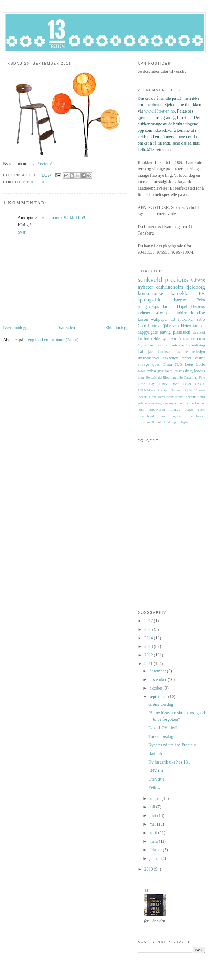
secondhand (146, 416)
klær (141, 377)
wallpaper (159, 319)
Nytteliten (145, 345)
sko (162, 416)
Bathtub (155, 754)
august (155, 799)
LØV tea (156, 771)
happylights (148, 332)
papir (201, 409)
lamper (180, 300)
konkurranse (150, 293)
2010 (149, 869)
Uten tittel (157, 779)
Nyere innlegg (15, 328)
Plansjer (163, 390)
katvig (165, 332)
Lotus (189, 364)
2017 (149, 621)
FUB (178, 364)
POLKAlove (146, 390)
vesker (200, 358)
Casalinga (191, 377)
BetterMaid (154, 377)
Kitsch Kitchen (183, 339)
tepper (186, 358)
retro (201, 319)
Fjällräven (170, 326)
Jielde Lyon (160, 339)
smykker (177, 416)
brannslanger (176, 397)
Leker (187, 384)
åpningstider (150, 300)
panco (189, 409)
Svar (22, 232)
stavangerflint (147, 422)
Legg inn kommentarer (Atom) (52, 340)
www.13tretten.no (159, 111)
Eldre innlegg (117, 328)
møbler (180, 313)
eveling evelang (162, 403)
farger (168, 307)
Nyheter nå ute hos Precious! (173, 745)
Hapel (182, 307)
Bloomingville (173, 377)
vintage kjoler (149, 364)
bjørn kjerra (157, 397)
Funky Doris (169, 384)
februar (156, 850)
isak (141, 352)
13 (173, 319)
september (159, 697)
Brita (201, 300)
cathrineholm (170, 287)
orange (175, 409)
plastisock (182, 332)
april (154, 833)
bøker (158, 313)
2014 (149, 638)
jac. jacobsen (160, 352)
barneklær (181, 293)
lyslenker (186, 319)
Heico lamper (193, 326)
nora (141, 409)
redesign (198, 352)
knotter (200, 403)
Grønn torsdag (161, 704)
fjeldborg (196, 287)
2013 (149, 647)
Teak (159, 345)
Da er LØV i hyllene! (167, 728)
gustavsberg (184, 371)
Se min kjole (181, 390)
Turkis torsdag (161, 736)
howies (199, 371)
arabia (151, 371)
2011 (149, 664)
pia (169, 313)
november (158, 680)
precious (37, 182)
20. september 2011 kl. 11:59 (60, 218)
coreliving (197, 345)
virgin (184, 422)
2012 (149, 655)
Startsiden (66, 328)
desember (158, 671)
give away (165, 371)
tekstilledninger (168, 422)
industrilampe (184, 403)
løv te (182, 352)
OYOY (200, 384)
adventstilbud (176, 345)
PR (202, 293)
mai (153, 824)
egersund (192, 397)
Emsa (168, 364)
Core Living (149, 326)
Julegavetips (148, 307)
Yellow (154, 788)
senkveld (150, 280)
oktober (156, 688)
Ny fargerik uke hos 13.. (169, 762)
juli (153, 807)
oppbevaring (157, 409)
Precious (44, 164)
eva (148, 403)
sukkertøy (170, 358)
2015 (149, 629)
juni (153, 816)
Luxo (201, 339)
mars (154, 841)
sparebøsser (197, 416)
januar (155, 858)
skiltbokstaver (149, 358)
